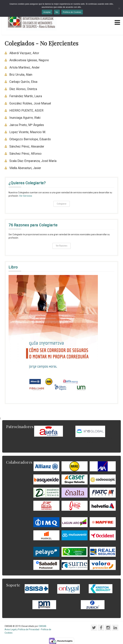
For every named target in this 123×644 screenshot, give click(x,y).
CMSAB (42, 626)
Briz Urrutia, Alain (21, 75)
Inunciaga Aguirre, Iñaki (25, 118)
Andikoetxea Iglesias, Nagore (29, 60)
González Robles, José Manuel (30, 103)
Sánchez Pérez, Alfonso (25, 154)
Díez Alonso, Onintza (23, 89)
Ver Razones (62, 246)
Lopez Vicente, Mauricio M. (28, 132)
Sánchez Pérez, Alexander (27, 147)
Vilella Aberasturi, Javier (25, 168)
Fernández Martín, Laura (26, 96)
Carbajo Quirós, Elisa (23, 82)
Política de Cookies (72, 12)
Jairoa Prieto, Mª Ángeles (27, 125)
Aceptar (47, 12)
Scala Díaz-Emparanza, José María (33, 161)
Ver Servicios (26, 196)
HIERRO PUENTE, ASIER (26, 111)
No (57, 12)
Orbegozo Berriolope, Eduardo (30, 139)
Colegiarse (62, 204)
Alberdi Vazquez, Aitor (24, 53)
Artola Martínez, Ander (25, 68)
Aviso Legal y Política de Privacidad (22, 629)
